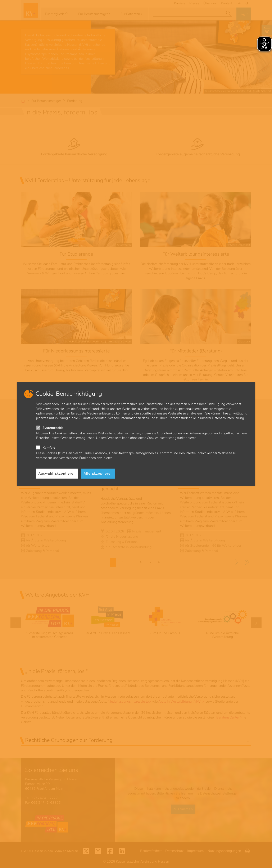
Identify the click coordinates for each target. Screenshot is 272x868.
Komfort (49, 448)
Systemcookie (53, 428)
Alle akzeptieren (98, 473)
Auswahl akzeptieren (57, 473)
